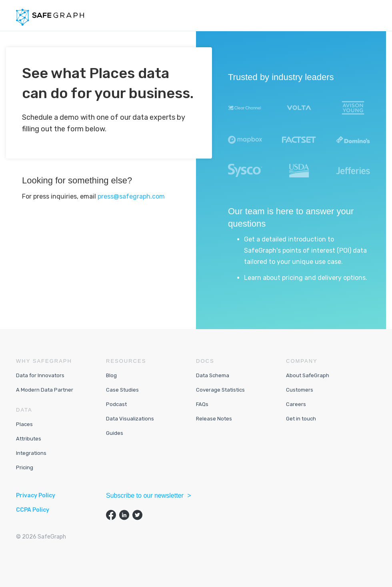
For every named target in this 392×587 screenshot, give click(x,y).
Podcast (116, 404)
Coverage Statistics (220, 390)
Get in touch (301, 419)
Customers (300, 390)
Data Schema (213, 375)
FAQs (202, 404)
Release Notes (214, 419)
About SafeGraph (308, 375)
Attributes (29, 439)
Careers (296, 404)
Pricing (25, 467)
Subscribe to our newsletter (146, 496)
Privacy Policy (36, 496)
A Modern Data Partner (45, 390)
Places (24, 424)
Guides (115, 433)
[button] (370, 16)
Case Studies (122, 390)
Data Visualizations (130, 419)
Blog (111, 375)
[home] (50, 17)
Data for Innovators (40, 375)
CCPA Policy (33, 510)
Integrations (31, 453)
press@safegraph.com (131, 196)
